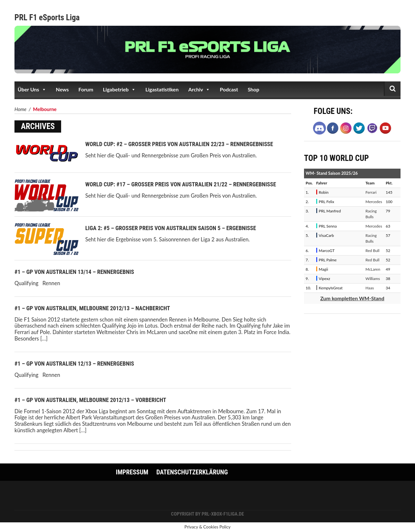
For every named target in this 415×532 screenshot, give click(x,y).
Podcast (229, 89)
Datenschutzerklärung (192, 472)
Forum (86, 89)
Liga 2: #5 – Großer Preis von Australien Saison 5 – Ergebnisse (171, 228)
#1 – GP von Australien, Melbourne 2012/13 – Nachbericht (92, 308)
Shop (254, 89)
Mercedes (374, 202)
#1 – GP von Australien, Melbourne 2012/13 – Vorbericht (90, 400)
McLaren (373, 269)
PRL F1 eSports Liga (47, 18)
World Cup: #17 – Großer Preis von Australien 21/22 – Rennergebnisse (181, 184)
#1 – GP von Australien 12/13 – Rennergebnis (74, 364)
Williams (373, 279)
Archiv (199, 89)
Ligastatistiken (162, 89)
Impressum (132, 472)
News (62, 89)
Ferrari (371, 192)
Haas (370, 288)
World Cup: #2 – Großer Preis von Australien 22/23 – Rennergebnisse (179, 144)
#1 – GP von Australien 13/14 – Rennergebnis (74, 272)
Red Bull (372, 251)
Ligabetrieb (119, 89)
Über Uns (32, 89)
